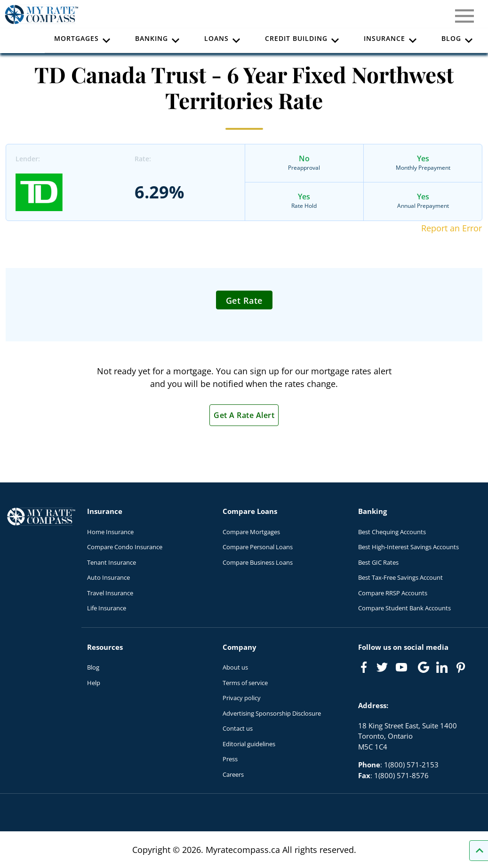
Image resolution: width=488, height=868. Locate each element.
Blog (93, 667)
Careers (233, 774)
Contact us (238, 728)
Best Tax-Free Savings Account (400, 577)
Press (230, 759)
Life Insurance (107, 608)
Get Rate (244, 300)
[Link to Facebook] (364, 667)
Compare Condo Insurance (125, 547)
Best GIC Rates (378, 562)
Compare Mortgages (251, 532)
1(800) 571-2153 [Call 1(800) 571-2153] (411, 765)
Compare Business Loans (258, 562)
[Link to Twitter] (383, 668)
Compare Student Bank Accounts (404, 608)
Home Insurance (110, 532)
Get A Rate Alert (244, 415)
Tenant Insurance (112, 562)
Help (94, 683)
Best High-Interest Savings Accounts (408, 547)
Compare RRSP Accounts (393, 593)
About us (235, 667)
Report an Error (452, 228)
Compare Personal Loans (258, 547)
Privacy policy (242, 698)
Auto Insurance (108, 577)
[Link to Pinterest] (460, 667)
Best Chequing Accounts (392, 532)
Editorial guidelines (249, 744)
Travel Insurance (110, 593)
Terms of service (245, 683)
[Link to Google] (424, 667)
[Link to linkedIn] (442, 667)
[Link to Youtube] (403, 669)
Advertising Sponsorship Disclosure (272, 713)
